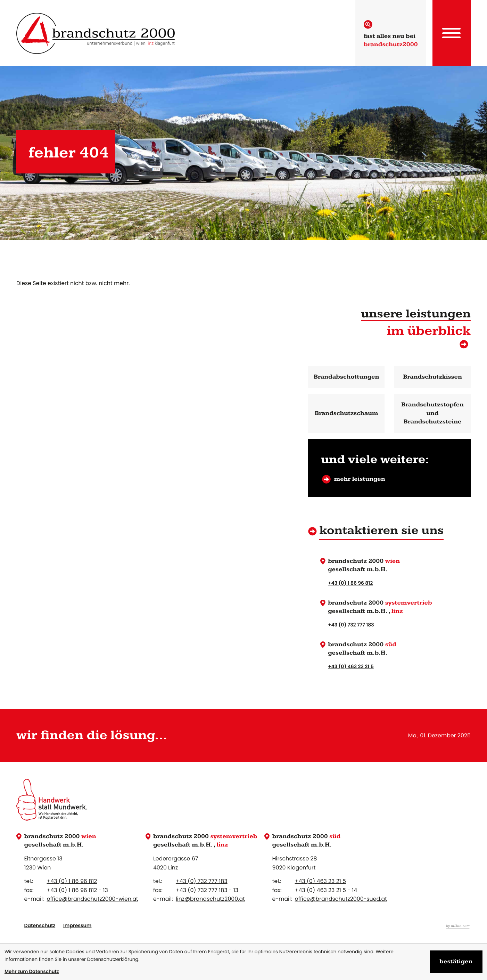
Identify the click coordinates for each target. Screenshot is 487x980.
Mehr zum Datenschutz (32, 971)
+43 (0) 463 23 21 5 (351, 666)
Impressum (77, 925)
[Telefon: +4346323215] (320, 881)
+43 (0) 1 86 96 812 (350, 583)
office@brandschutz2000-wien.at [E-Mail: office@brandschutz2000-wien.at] (92, 899)
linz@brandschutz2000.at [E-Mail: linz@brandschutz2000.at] (210, 899)
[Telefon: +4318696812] (72, 881)
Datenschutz (40, 925)
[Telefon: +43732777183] (202, 881)
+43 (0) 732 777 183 (351, 625)
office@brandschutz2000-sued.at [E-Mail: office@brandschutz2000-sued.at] (341, 899)
